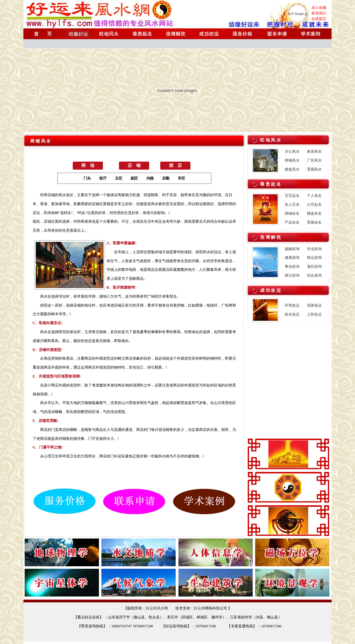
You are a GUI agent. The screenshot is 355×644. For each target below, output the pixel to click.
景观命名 (314, 222)
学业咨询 (314, 249)
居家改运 (314, 305)
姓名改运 (292, 314)
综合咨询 (314, 275)
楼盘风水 (292, 169)
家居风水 (314, 151)
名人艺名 (292, 204)
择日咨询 (292, 275)
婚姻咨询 (292, 249)
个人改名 (314, 196)
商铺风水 (292, 160)
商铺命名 (292, 213)
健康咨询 (292, 258)
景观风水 (314, 169)
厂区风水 (314, 160)
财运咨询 (314, 258)
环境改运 (292, 305)
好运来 (199, 608)
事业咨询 (292, 266)
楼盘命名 (314, 213)
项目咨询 (314, 266)
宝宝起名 (292, 196)
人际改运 (314, 314)
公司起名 (314, 204)
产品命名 (292, 222)
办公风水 (292, 151)
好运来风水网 (157, 608)
